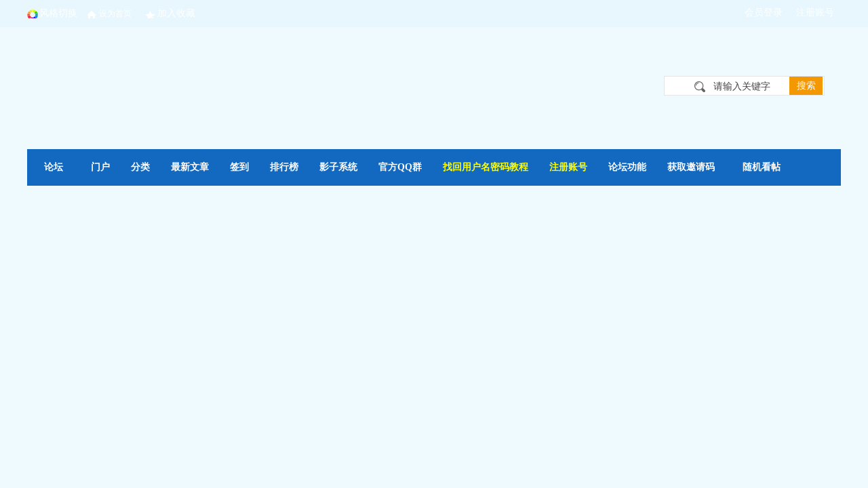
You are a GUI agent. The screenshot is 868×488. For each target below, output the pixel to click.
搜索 (806, 86)
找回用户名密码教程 (486, 167)
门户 (100, 167)
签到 (239, 167)
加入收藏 (176, 13)
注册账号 (568, 167)
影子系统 (338, 167)
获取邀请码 (691, 167)
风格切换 (58, 13)
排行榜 (284, 167)
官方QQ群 (400, 167)
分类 (140, 167)
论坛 (54, 167)
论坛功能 (627, 167)
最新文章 (190, 167)
